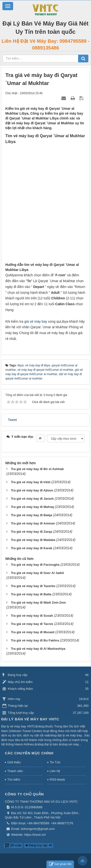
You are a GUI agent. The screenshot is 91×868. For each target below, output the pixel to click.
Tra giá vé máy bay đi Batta (31, 594)
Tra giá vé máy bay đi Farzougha (35, 565)
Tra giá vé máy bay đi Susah (32, 616)
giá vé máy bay (36, 321)
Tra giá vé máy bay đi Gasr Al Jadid (37, 573)
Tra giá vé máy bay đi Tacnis (32, 624)
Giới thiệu (14, 762)
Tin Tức (55, 762)
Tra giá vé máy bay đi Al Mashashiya (38, 649)
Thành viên (15, 771)
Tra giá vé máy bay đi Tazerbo (33, 586)
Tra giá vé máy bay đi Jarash (32, 499)
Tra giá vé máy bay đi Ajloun (32, 490)
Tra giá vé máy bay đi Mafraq (32, 507)
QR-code (13, 845)
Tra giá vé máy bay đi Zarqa (32, 532)
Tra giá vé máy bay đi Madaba (33, 540)
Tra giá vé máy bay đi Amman (33, 523)
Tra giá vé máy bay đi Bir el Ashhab (37, 469)
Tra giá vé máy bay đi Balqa (32, 515)
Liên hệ (55, 771)
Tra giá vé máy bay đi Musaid (33, 632)
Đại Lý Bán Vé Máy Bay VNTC (30, 719)
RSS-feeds (57, 780)
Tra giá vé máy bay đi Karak (32, 548)
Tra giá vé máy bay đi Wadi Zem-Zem (38, 603)
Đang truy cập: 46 (39, 845)
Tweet (12, 420)
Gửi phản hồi (60, 864)
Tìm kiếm (14, 780)
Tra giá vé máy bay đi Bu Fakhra (35, 640)
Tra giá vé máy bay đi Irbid (31, 482)
